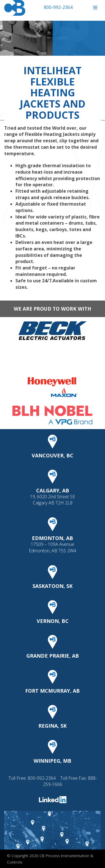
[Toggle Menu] (95, 8)
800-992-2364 (58, 7)
